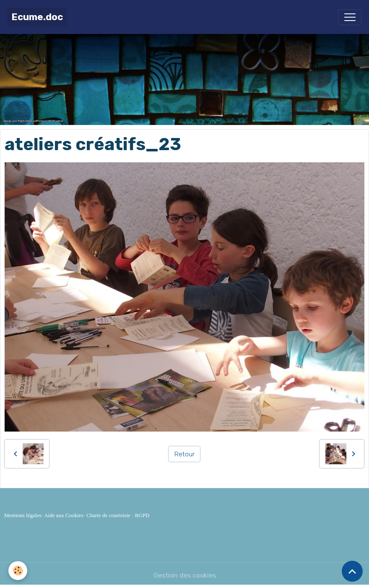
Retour (184, 454)
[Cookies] (18, 571)
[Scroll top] (352, 571)
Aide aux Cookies (64, 515)
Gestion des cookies (185, 575)
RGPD (142, 515)
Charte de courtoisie (108, 515)
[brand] (37, 17)
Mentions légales (23, 515)
